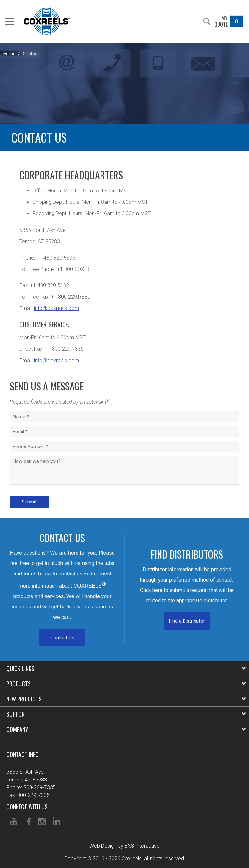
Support (126, 714)
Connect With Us (27, 807)
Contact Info (23, 754)
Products (126, 684)
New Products (126, 699)
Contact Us (62, 638)
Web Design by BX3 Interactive (124, 846)
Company (126, 729)
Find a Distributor (187, 621)
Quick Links (126, 668)
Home (9, 54)
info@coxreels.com (57, 308)
